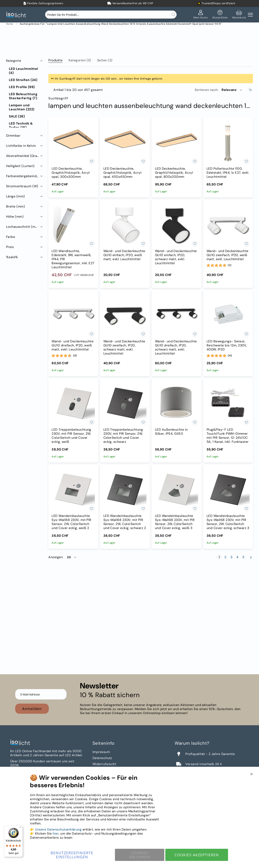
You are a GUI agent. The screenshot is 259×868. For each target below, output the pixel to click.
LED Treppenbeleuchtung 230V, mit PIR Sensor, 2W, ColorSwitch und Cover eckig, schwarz (123, 436)
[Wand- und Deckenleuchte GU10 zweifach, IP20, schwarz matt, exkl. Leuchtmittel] (125, 316)
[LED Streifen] (23, 80)
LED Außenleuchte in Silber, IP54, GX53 (171, 432)
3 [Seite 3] (232, 557)
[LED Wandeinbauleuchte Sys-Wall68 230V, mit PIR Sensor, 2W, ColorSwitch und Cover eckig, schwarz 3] (228, 490)
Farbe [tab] (11, 237)
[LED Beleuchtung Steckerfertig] (25, 96)
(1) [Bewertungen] (230, 265)
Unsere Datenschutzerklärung (58, 829)
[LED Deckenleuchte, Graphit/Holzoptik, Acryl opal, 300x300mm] (73, 143)
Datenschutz (102, 758)
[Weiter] (251, 557)
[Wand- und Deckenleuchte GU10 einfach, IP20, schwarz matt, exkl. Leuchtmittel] (177, 225)
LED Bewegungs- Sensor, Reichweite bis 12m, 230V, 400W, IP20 (227, 345)
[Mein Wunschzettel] (220, 15)
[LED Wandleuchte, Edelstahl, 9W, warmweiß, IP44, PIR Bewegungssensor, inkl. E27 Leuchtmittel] (73, 225)
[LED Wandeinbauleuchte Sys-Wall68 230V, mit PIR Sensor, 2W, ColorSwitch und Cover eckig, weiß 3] (177, 490)
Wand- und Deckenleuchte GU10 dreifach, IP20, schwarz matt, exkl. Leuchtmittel (176, 347)
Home (10, 24)
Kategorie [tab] (14, 61)
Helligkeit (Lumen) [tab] (20, 166)
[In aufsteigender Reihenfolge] (250, 90)
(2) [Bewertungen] (75, 356)
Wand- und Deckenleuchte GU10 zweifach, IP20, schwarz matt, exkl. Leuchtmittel (124, 347)
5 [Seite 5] (244, 557)
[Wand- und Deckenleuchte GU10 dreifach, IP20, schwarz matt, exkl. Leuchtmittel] (177, 316)
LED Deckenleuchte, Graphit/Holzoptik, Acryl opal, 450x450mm (123, 173)
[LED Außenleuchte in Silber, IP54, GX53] (177, 404)
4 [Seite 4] (238, 557)
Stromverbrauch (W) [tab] (22, 186)
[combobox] (111, 15)
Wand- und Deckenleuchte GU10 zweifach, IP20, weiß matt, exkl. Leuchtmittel (228, 255)
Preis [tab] (10, 247)
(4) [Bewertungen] (230, 356)
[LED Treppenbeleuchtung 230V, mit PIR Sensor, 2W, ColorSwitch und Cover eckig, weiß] (73, 404)
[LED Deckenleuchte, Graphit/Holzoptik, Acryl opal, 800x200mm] (177, 143)
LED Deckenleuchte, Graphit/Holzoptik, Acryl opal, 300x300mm (71, 173)
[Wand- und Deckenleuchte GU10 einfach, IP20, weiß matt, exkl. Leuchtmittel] (125, 225)
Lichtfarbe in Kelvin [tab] (21, 146)
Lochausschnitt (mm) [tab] (23, 227)
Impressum (101, 752)
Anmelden (32, 709)
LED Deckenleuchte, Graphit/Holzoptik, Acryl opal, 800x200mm (174, 173)
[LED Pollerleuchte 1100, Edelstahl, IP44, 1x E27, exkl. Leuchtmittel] (228, 143)
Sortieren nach (206, 90)
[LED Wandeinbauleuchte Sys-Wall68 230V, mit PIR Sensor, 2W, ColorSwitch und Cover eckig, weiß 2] (73, 490)
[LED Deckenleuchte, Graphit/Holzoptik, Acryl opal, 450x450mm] (125, 143)
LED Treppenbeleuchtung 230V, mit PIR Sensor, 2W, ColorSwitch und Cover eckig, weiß (71, 436)
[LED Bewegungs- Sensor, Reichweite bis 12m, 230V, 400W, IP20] (228, 316)
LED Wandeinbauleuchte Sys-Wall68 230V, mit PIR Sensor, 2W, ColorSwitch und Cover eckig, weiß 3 (175, 522)
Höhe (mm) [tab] (15, 217)
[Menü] (20, 828)
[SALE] (17, 116)
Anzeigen (56, 557)
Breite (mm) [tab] (15, 206)
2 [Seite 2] (226, 557)
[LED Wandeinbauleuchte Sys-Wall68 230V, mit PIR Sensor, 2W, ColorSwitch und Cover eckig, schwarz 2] (125, 490)
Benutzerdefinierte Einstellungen (72, 855)
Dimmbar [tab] (13, 136)
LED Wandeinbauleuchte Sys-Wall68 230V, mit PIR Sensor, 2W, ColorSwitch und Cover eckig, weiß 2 (72, 522)
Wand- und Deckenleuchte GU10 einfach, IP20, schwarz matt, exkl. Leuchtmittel (176, 257)
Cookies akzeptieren (197, 855)
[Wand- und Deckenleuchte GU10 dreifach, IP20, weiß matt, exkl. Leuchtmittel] (73, 316)
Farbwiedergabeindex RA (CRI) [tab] (25, 176)
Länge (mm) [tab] (15, 196)
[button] (232, 90)
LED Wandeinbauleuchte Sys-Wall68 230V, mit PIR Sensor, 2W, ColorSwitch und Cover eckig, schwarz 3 (228, 522)
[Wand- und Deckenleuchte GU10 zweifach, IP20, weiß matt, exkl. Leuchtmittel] (228, 225)
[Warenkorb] (239, 15)
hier (56, 833)
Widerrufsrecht (104, 764)
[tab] (55, 60)
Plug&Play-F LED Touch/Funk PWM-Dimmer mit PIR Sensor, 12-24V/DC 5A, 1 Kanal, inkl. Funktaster (228, 436)
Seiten (105, 60)
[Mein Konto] (201, 15)
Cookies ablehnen (140, 855)
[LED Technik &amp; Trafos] (25, 126)
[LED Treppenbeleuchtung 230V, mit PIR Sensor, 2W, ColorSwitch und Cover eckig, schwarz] (125, 404)
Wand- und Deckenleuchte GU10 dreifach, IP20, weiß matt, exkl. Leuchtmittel (73, 345)
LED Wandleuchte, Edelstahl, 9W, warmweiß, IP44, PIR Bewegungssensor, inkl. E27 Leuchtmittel (73, 259)
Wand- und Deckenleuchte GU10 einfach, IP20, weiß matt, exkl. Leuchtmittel (124, 255)
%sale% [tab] (12, 257)
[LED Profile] (22, 87)
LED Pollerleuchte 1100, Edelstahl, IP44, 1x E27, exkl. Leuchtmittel (228, 173)
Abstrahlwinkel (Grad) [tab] (23, 156)
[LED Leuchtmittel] (25, 71)
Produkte (55, 60)
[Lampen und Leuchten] (25, 107)
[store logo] (17, 15)
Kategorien (80, 60)
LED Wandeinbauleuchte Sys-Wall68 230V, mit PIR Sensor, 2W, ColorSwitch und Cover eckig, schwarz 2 (125, 522)
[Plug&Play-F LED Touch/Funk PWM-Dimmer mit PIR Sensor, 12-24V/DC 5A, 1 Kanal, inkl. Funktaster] (228, 404)
